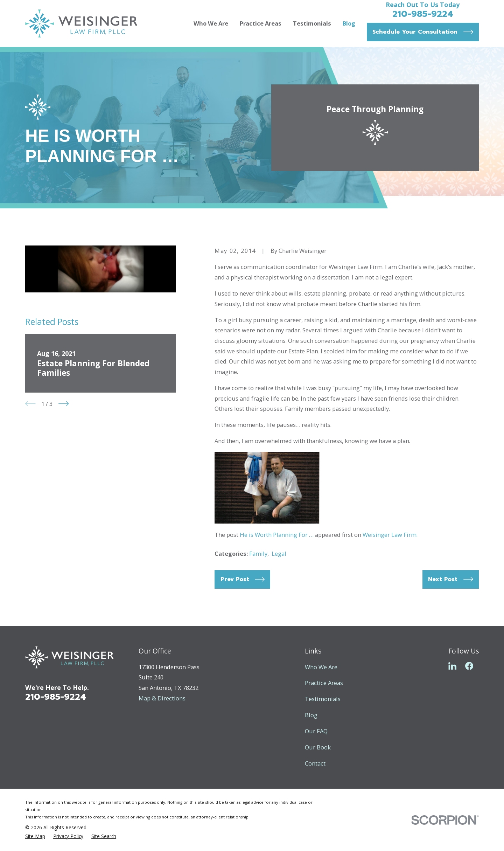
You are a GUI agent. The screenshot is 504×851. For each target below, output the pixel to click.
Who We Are (321, 667)
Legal (279, 554)
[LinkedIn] (452, 666)
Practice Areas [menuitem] (261, 23)
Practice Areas (324, 683)
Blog (311, 715)
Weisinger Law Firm (390, 535)
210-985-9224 (423, 14)
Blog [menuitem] (349, 23)
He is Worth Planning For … (277, 535)
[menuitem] (35, 836)
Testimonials (323, 699)
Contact (315, 763)
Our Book (318, 747)
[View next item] (64, 404)
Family (258, 554)
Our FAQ (316, 731)
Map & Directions (162, 698)
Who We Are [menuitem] (211, 23)
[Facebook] (469, 666)
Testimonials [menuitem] (312, 23)
